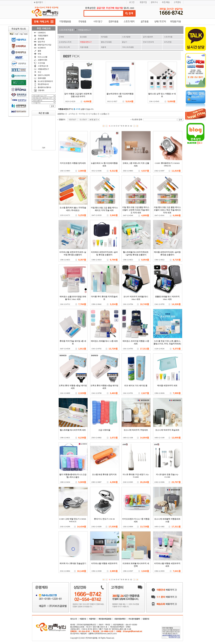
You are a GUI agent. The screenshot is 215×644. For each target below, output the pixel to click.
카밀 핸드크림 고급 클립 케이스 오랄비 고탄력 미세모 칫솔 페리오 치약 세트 (136, 210)
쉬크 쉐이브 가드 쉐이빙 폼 (136, 386)
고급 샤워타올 (104, 430)
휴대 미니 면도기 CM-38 (104, 519)
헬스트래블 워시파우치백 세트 (73, 430)
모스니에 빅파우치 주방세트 (136, 430)
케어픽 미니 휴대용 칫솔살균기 (73, 563)
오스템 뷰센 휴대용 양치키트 (104, 474)
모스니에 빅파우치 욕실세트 (167, 430)
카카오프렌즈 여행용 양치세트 (73, 163)
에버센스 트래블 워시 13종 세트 (104, 341)
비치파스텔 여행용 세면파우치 (104, 563)
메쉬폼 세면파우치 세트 (167, 386)
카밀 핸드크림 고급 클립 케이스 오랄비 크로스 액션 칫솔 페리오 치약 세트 (167, 210)
